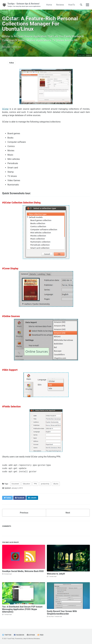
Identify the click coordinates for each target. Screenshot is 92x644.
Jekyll (25, 639)
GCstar (5, 109)
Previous (24, 513)
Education (26, 484)
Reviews (60, 5)
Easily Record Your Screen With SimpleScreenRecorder (62, 613)
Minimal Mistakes (34, 639)
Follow (12, 63)
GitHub (31, 635)
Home (49, 5)
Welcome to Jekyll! (56, 574)
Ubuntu (56, 484)
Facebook (19, 635)
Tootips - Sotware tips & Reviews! (24, 5)
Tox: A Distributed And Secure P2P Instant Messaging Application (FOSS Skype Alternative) (22, 609)
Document (15, 484)
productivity (45, 484)
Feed (40, 635)
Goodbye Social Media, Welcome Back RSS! (23, 571)
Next (68, 513)
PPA (35, 484)
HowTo (72, 5)
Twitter (7, 635)
